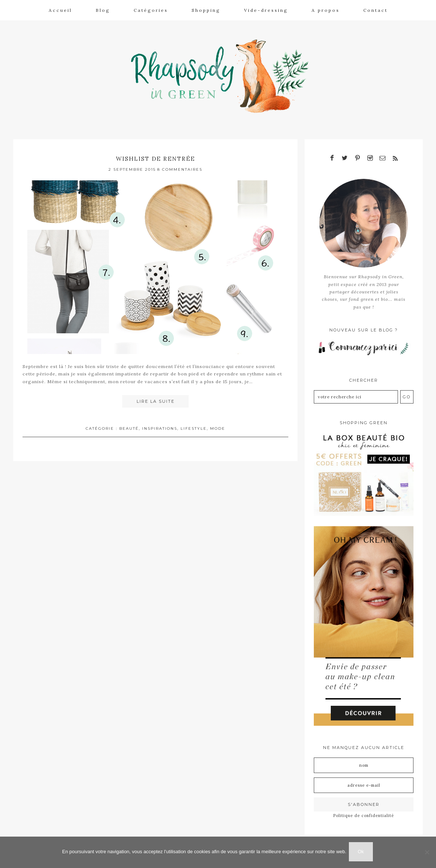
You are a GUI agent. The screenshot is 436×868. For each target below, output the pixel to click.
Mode (218, 424)
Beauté (129, 424)
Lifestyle (194, 424)
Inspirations (160, 424)
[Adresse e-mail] (364, 780)
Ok (362, 853)
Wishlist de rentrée (156, 154)
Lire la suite (156, 398)
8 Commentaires (180, 165)
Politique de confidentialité (364, 810)
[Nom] (364, 760)
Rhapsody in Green (224, 74)
